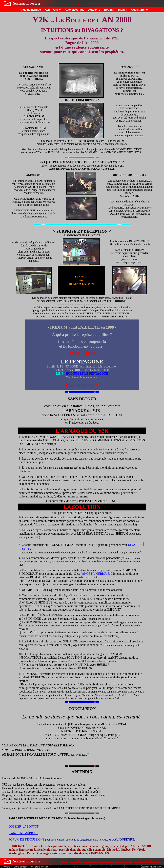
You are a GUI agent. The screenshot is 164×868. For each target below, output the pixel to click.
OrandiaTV (140, 4)
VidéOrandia (154, 4)
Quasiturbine (140, 10)
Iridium (123, 10)
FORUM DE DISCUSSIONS (26, 840)
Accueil (64, 4)
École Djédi (76, 4)
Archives (128, 4)
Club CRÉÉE (91, 4)
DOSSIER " (135, 545)
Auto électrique (74, 10)
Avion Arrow (53, 10)
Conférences (106, 4)
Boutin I (109, 10)
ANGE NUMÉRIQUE (96, 574)
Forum (118, 4)
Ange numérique (30, 10)
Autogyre (94, 10)
